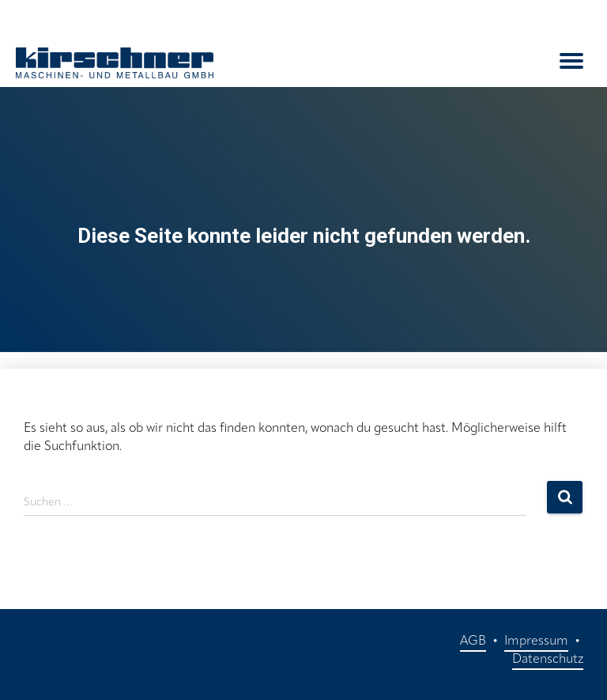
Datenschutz (548, 660)
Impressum (536, 641)
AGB (473, 641)
